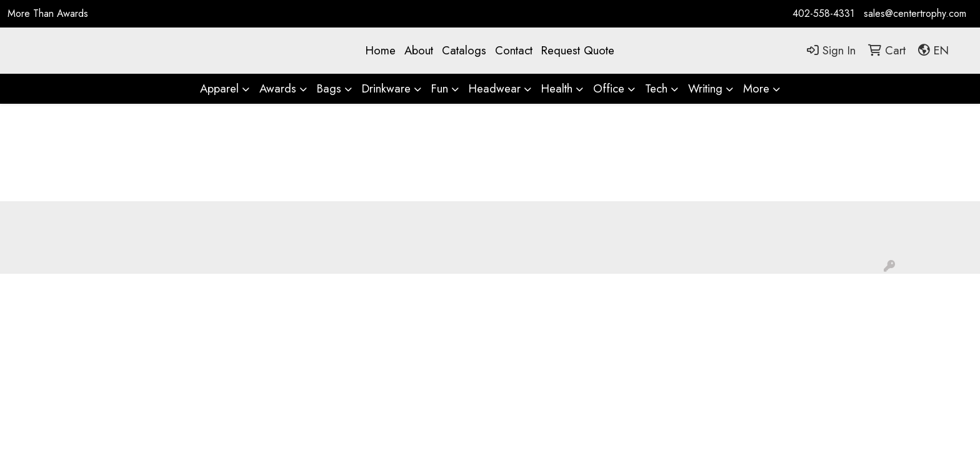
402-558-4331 (823, 13)
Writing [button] (705, 88)
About (419, 50)
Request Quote (578, 50)
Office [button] (609, 88)
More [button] (756, 88)
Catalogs (464, 50)
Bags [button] (329, 88)
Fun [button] (440, 88)
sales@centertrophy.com (915, 13)
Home (381, 50)
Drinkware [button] (386, 88)
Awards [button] (278, 88)
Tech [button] (656, 88)
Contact (514, 50)
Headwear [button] (495, 88)
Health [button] (557, 88)
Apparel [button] (219, 88)
